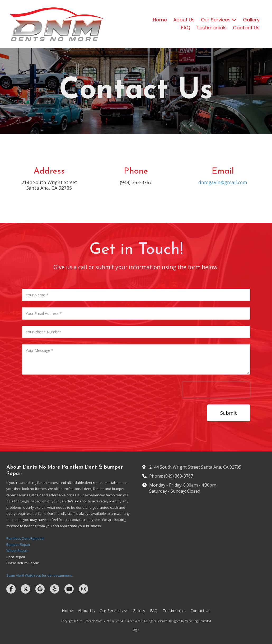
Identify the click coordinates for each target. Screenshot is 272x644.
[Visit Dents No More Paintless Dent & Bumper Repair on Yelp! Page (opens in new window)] (55, 589)
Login (136, 630)
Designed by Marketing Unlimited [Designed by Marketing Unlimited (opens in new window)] (190, 621)
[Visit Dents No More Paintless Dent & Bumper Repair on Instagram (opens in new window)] (84, 589)
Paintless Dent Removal (25, 538)
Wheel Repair (17, 550)
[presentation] (216, 390)
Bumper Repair (18, 544)
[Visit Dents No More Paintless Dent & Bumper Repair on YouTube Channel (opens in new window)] (69, 589)
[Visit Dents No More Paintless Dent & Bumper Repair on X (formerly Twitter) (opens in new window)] (25, 589)
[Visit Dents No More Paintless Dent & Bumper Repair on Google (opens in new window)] (40, 589)
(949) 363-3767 (179, 476)
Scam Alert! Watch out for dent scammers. (40, 575)
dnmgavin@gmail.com (223, 182)
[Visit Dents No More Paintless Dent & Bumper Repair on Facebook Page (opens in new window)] (11, 589)
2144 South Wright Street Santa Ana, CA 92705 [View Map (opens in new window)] (195, 467)
